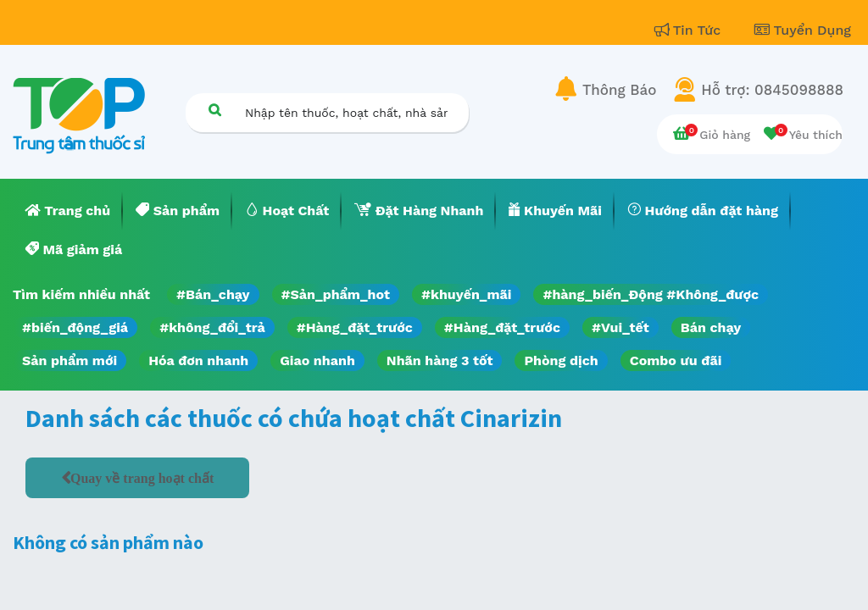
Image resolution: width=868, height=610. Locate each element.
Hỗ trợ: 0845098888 (772, 90)
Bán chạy (711, 327)
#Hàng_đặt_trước (355, 327)
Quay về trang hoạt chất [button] (142, 478)
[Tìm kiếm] (214, 110)
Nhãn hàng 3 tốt (440, 360)
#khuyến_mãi (466, 294)
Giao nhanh (317, 360)
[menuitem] (68, 211)
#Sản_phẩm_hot (336, 294)
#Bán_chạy (213, 294)
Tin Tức (690, 30)
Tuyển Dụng (803, 30)
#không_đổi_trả (212, 327)
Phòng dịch (561, 360)
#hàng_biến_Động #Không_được (651, 294)
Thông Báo (619, 90)
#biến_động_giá (75, 327)
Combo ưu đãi (676, 360)
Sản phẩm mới (70, 360)
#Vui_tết (620, 327)
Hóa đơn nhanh (198, 360)
